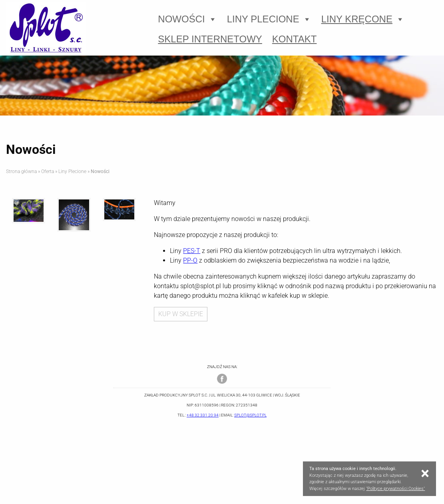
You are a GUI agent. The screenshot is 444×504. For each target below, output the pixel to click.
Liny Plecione (269, 19)
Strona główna (21, 171)
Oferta (48, 171)
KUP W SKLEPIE (181, 314)
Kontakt (295, 39)
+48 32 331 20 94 (203, 415)
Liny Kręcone (363, 19)
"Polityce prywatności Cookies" (395, 489)
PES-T (192, 251)
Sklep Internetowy (210, 39)
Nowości (187, 19)
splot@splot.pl (250, 415)
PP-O (190, 260)
